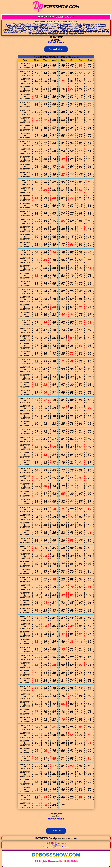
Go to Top (56, 831)
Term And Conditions (62, 847)
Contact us (60, 845)
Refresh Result (56, 42)
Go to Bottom (56, 49)
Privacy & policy (48, 847)
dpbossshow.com (56, 855)
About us (52, 845)
